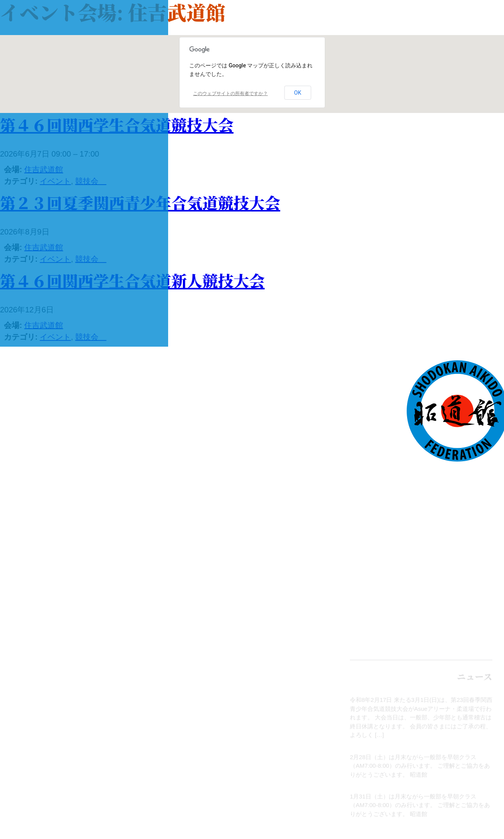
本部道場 (469, 565)
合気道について (452, 502)
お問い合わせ (457, 606)
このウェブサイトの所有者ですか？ (230, 93)
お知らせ (481, 691)
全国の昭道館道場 (446, 586)
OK (298, 93)
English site (460, 643)
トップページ (458, 481)
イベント (469, 543)
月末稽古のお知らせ (466, 748)
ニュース (469, 523)
